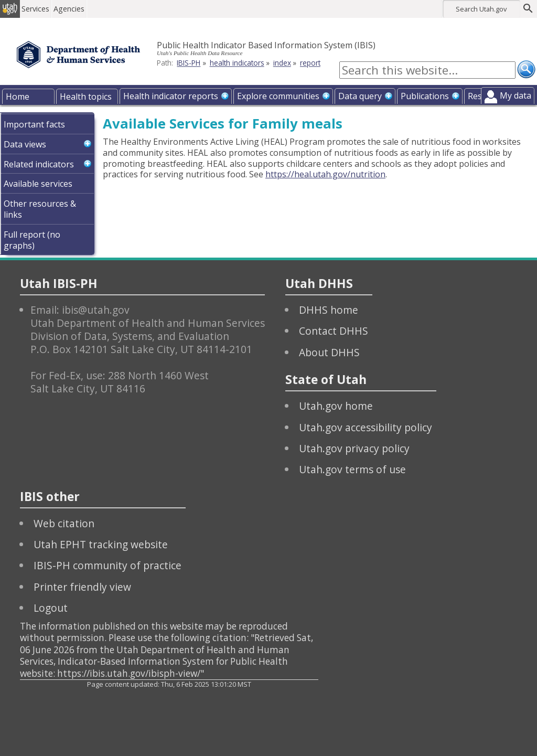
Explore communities (278, 96)
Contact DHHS (334, 331)
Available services (38, 184)
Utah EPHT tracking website (101, 544)
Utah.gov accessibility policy (366, 427)
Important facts (34, 124)
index (282, 63)
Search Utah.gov (481, 9)
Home (18, 97)
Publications (425, 96)
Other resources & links (40, 209)
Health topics (86, 97)
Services (44, 9)
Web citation (64, 523)
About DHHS (329, 352)
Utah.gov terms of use (352, 469)
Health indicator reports (171, 96)
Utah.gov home (336, 406)
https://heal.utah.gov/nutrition (325, 174)
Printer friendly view (82, 587)
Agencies (77, 9)
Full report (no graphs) (32, 240)
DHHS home (329, 310)
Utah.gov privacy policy (354, 448)
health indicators (237, 63)
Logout (51, 608)
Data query (360, 96)
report (310, 63)
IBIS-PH (189, 63)
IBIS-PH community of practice (108, 565)
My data (515, 95)
